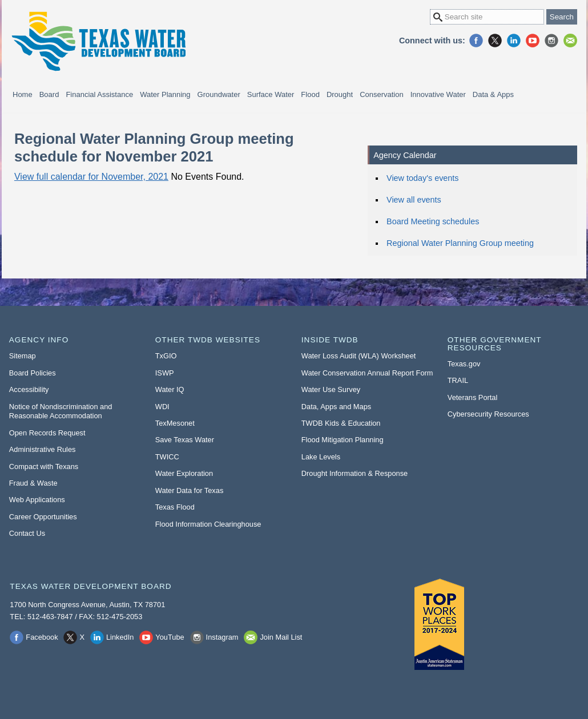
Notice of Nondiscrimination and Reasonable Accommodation (61, 411)
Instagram (551, 41)
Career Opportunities (43, 517)
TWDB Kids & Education (341, 423)
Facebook (476, 41)
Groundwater (219, 94)
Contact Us (27, 533)
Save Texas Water (185, 440)
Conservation (382, 94)
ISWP (165, 373)
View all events (414, 200)
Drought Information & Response (355, 473)
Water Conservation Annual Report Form (367, 373)
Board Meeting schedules (433, 221)
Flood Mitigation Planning (343, 440)
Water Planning (165, 94)
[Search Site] (487, 17)
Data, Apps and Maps (336, 407)
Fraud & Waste (33, 483)
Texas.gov (464, 364)
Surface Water (271, 94)
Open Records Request (47, 433)
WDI (162, 407)
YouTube (533, 41)
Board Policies (33, 373)
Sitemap (23, 356)
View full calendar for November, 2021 (91, 177)
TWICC (167, 457)
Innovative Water (438, 94)
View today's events (422, 178)
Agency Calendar (405, 155)
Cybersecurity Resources (488, 414)
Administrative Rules (43, 449)
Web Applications (37, 500)
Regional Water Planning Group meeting (460, 243)
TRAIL (458, 380)
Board (49, 94)
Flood (310, 94)
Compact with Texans (44, 466)
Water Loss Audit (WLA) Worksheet (359, 356)
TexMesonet (175, 423)
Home (23, 94)
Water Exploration (184, 473)
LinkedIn (514, 41)
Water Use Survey (331, 389)
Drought (340, 94)
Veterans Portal (473, 397)
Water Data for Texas (189, 490)
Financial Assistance (99, 94)
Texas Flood (175, 507)
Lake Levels (321, 457)
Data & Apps (493, 94)
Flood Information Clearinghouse (208, 524)
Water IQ (170, 389)
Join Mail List (570, 41)
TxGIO (166, 356)
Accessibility (29, 389)
